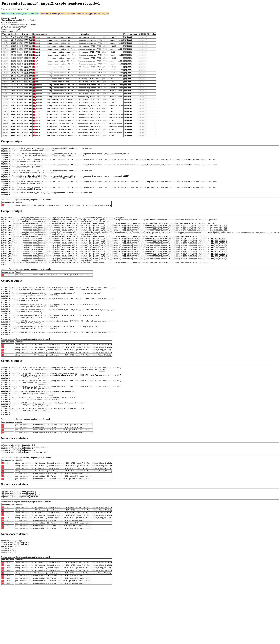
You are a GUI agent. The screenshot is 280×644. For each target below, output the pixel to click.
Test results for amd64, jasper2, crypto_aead (57, 13)
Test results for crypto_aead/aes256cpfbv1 (92, 13)
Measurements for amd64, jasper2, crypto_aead (20, 13)
